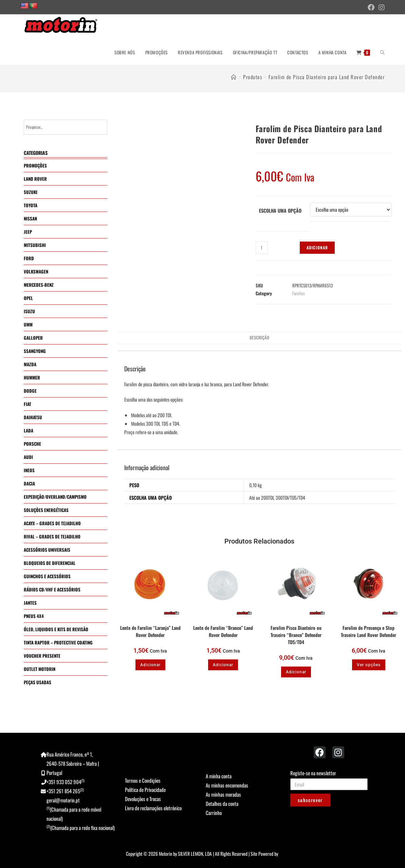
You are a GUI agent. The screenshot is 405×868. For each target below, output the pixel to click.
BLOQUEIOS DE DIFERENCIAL (50, 563)
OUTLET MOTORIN (40, 669)
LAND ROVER (35, 179)
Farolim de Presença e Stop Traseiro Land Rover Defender (369, 631)
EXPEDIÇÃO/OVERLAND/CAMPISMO (55, 497)
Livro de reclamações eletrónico (153, 808)
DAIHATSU (33, 417)
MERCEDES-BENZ (39, 285)
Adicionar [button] (150, 665)
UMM (28, 324)
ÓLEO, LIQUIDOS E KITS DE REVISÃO (56, 629)
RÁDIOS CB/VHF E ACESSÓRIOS (52, 589)
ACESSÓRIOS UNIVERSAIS (47, 550)
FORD (29, 258)
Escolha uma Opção (280, 210)
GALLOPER (33, 338)
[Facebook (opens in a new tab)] (371, 7)
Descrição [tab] (259, 338)
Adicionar (317, 247)
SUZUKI (31, 192)
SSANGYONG (35, 351)
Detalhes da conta (222, 803)
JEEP (28, 232)
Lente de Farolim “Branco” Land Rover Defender (223, 631)
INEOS (29, 470)
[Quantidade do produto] (262, 248)
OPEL (28, 298)
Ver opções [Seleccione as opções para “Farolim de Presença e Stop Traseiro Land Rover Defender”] (369, 665)
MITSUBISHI (35, 245)
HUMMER (32, 377)
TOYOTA (31, 205)
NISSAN (30, 218)
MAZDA (30, 364)
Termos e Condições (143, 780)
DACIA (29, 483)
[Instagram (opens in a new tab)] (381, 7)
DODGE (30, 391)
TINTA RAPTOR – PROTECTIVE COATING (58, 642)
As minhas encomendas (227, 785)
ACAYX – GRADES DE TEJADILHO (52, 523)
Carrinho (214, 813)
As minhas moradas (223, 794)
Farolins (299, 293)
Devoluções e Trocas (143, 799)
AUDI (28, 457)
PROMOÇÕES (35, 165)
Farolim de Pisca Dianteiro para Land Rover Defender (327, 77)
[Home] (234, 77)
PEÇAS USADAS (38, 682)
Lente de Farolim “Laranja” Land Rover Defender (150, 631)
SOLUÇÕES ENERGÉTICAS (46, 510)
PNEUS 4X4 (34, 616)
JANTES (30, 603)
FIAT (27, 404)
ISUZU (29, 311)
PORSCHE (32, 444)
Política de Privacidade (145, 790)
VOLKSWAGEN (36, 271)
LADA (29, 430)
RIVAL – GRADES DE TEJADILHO (52, 536)
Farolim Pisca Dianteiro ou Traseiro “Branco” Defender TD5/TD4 (296, 635)
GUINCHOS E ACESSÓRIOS (47, 576)
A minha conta (219, 776)
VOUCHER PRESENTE (42, 656)
